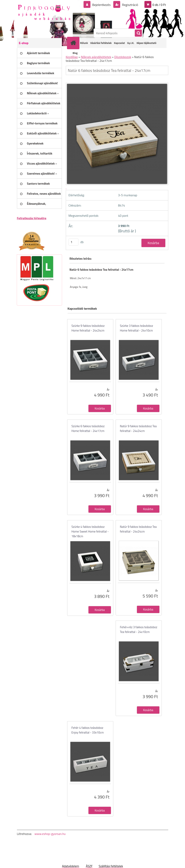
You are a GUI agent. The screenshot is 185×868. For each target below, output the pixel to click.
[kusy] (73, 242)
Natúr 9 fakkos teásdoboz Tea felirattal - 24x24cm (138, 428)
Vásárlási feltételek (101, 43)
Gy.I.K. (131, 43)
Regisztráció (130, 5)
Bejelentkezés (101, 5)
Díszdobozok (123, 57)
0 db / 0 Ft (159, 5)
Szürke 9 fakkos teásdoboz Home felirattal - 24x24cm (88, 328)
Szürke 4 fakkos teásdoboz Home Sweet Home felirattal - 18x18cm (90, 531)
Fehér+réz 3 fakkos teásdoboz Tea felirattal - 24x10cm (139, 629)
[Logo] (44, 12)
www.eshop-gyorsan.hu (50, 834)
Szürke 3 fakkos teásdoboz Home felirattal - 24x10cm (137, 328)
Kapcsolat (119, 43)
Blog (75, 53)
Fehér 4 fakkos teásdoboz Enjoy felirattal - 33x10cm (88, 730)
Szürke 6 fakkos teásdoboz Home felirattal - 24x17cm (88, 428)
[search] (138, 33)
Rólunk (84, 43)
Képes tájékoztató (146, 43)
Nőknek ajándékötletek (96, 57)
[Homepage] (74, 43)
